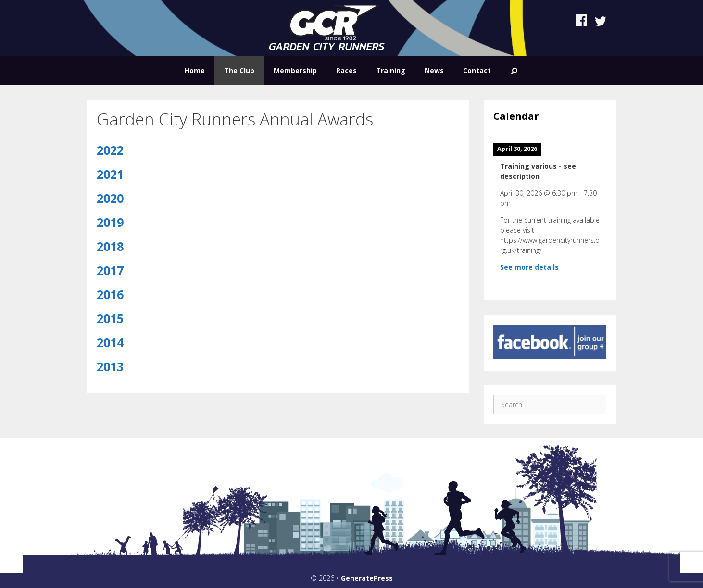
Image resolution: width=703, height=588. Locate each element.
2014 (110, 342)
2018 (110, 246)
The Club (239, 70)
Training (391, 70)
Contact (477, 70)
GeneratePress (367, 578)
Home (195, 70)
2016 (110, 294)
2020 (110, 198)
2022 (110, 150)
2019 (110, 222)
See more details (529, 267)
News (434, 70)
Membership (295, 70)
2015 (110, 318)
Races (346, 70)
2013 (110, 366)
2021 (110, 174)
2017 (110, 270)
